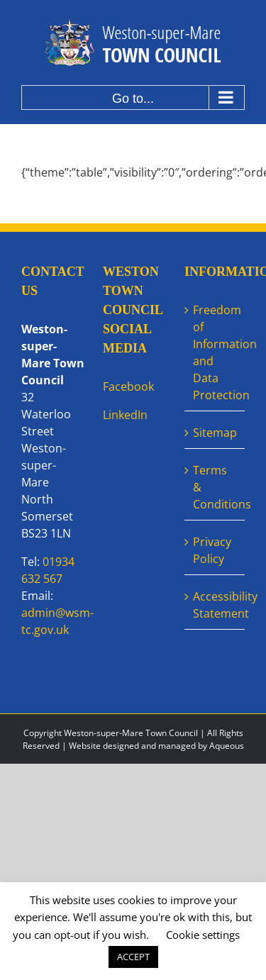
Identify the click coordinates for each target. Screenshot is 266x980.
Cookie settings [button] (203, 935)
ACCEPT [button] (133, 957)
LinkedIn (125, 415)
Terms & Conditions (215, 487)
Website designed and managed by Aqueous (156, 746)
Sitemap (215, 433)
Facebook (128, 386)
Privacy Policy (212, 550)
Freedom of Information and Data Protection (215, 352)
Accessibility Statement (215, 605)
